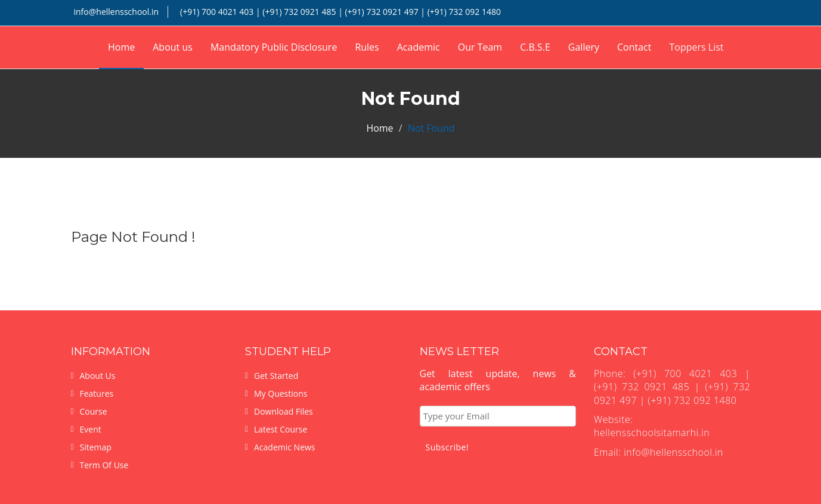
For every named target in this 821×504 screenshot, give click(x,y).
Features (97, 393)
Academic (419, 47)
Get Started (276, 376)
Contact (634, 47)
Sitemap (96, 447)
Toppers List (696, 47)
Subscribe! (447, 447)
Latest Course (281, 429)
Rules (367, 47)
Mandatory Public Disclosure (274, 47)
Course (94, 411)
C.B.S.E (535, 47)
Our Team (480, 47)
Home (121, 47)
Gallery (584, 47)
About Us (98, 376)
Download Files (284, 411)
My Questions (281, 393)
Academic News (285, 447)
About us (173, 47)
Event (91, 429)
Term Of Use (104, 465)
